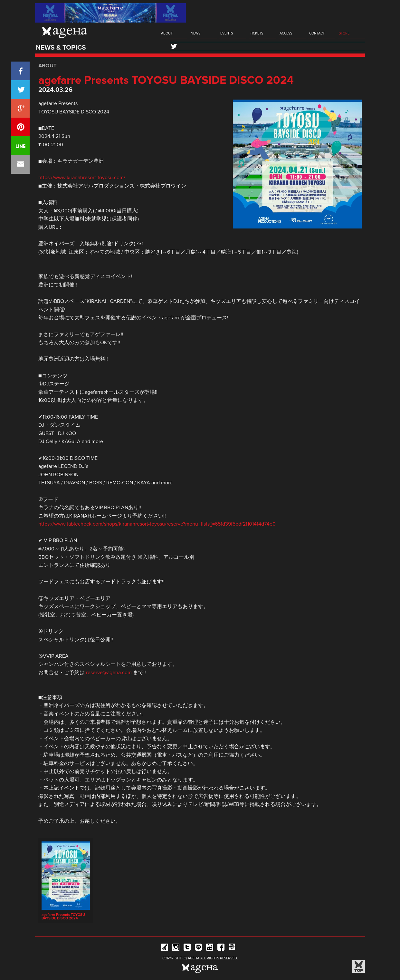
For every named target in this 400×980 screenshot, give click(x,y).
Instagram (176, 948)
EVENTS (227, 33)
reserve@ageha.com (109, 673)
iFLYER (165, 948)
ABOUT (167, 33)
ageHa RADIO (232, 948)
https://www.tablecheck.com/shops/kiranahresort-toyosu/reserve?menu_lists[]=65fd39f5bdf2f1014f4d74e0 (157, 524)
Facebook (221, 948)
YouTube (210, 948)
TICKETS (257, 33)
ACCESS (286, 33)
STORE (344, 33)
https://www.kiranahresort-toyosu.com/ (82, 178)
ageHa (65, 32)
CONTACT (317, 33)
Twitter (187, 948)
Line (198, 948)
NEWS (195, 33)
